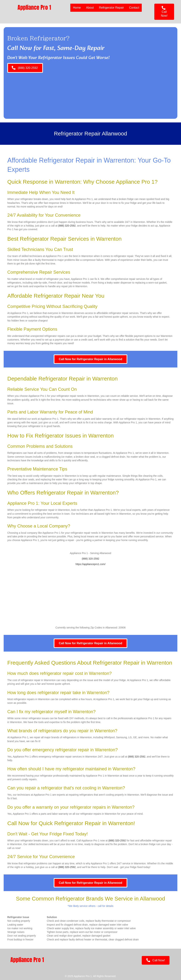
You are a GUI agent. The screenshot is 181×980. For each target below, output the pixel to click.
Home (77, 8)
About (90, 8)
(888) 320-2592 (67, 226)
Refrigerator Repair (111, 8)
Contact (134, 8)
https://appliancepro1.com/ (90, 564)
